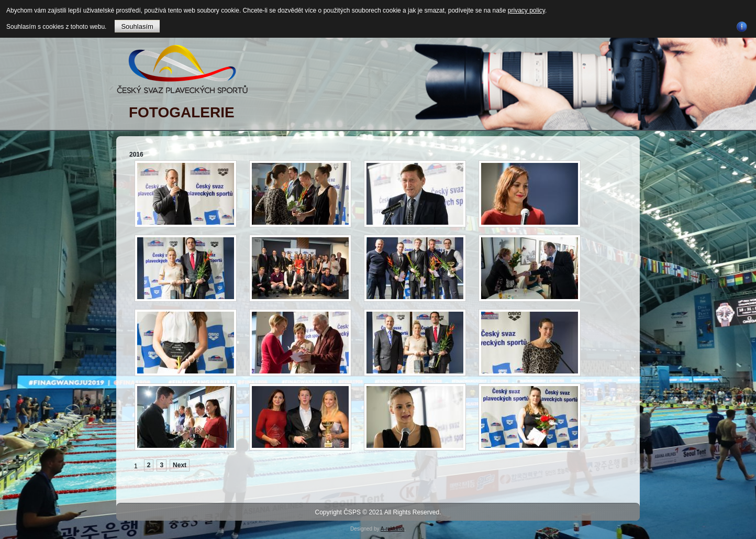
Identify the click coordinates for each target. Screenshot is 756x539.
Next (180, 465)
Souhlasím (137, 26)
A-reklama (393, 529)
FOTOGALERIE (182, 112)
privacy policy (526, 10)
